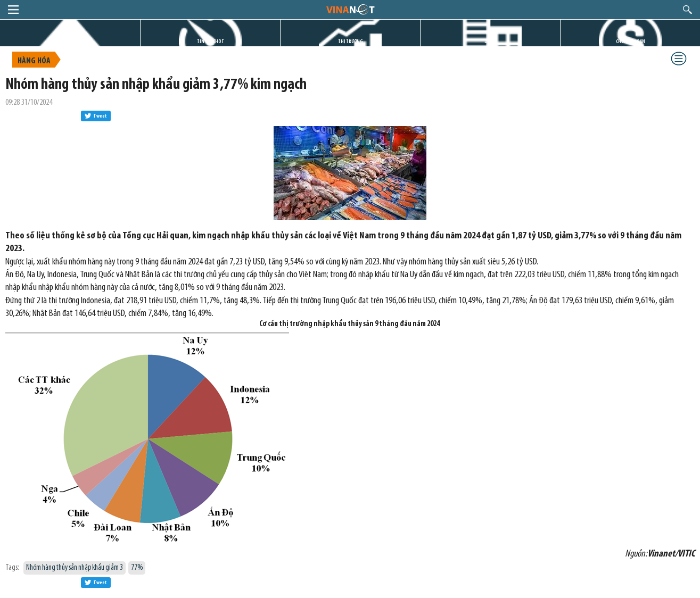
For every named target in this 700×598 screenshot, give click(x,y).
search (687, 10)
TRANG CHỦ (70, 42)
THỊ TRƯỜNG (351, 42)
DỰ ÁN (490, 42)
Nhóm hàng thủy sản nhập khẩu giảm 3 (75, 568)
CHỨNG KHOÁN (631, 42)
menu (13, 10)
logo (350, 9)
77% (137, 568)
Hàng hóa (34, 61)
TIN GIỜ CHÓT (211, 42)
